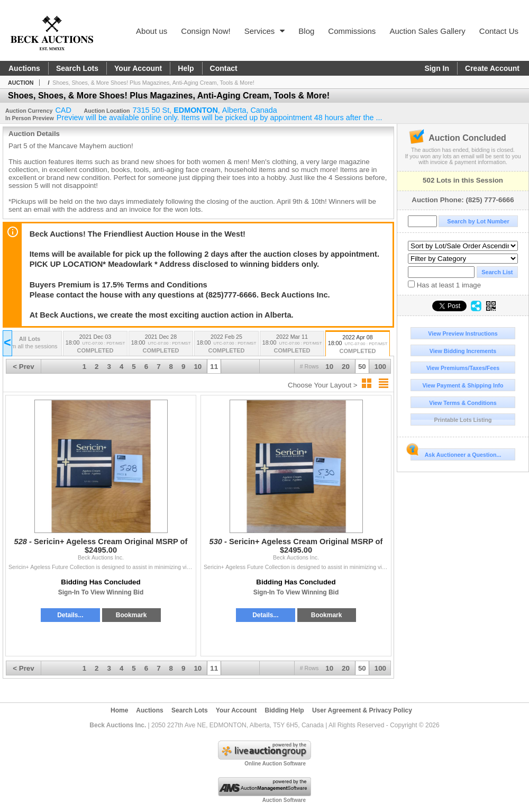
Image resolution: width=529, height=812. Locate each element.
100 (380, 367)
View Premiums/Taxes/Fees (463, 368)
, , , (205, 110)
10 (329, 367)
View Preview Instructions (463, 333)
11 (214, 367)
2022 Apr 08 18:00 (358, 345)
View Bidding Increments (463, 351)
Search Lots (77, 68)
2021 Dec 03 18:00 (95, 344)
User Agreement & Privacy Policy (362, 710)
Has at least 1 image (444, 285)
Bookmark (131, 615)
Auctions (24, 68)
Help (186, 68)
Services (265, 31)
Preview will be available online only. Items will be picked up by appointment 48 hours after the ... (220, 118)
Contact (224, 68)
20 (346, 367)
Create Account (492, 68)
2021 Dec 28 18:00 (161, 344)
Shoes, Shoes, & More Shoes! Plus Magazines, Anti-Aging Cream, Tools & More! (153, 83)
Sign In (437, 68)
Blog (306, 31)
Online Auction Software (275, 764)
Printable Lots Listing (463, 420)
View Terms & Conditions (463, 403)
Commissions (352, 31)
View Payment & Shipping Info (463, 385)
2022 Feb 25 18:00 (226, 344)
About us (152, 31)
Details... (70, 615)
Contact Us (499, 31)
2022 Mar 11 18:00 (292, 344)
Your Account (138, 68)
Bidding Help (285, 710)
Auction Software (284, 800)
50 (362, 367)
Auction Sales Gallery (427, 31)
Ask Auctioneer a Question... (456, 453)
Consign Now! (206, 31)
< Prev (23, 367)
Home (119, 710)
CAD (63, 110)
